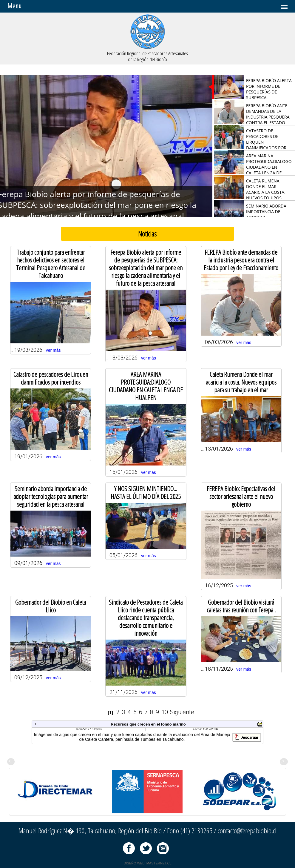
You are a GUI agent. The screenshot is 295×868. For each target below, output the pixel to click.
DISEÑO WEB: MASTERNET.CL (147, 863)
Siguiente (182, 712)
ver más (53, 350)
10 (165, 712)
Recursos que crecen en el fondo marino (148, 724)
